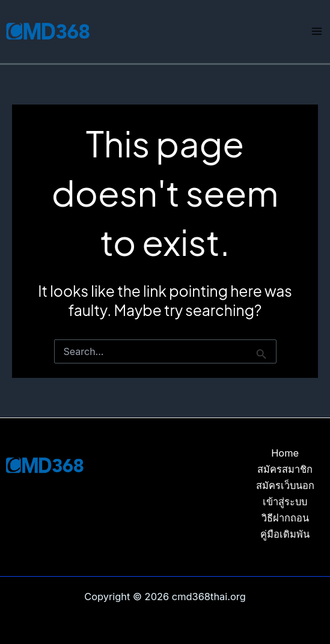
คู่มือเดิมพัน (285, 534)
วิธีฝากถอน (285, 518)
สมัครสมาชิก (285, 469)
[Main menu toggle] (316, 32)
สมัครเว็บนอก (285, 485)
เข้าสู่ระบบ (285, 502)
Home (285, 453)
